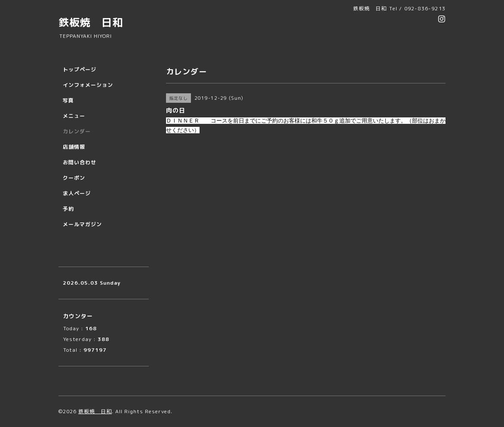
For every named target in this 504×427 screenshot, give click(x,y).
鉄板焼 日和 (91, 22)
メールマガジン (82, 224)
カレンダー (77, 131)
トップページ (80, 69)
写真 (68, 100)
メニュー (74, 116)
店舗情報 (74, 147)
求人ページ (77, 193)
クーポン (74, 178)
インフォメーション (88, 85)
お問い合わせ (80, 162)
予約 (68, 209)
